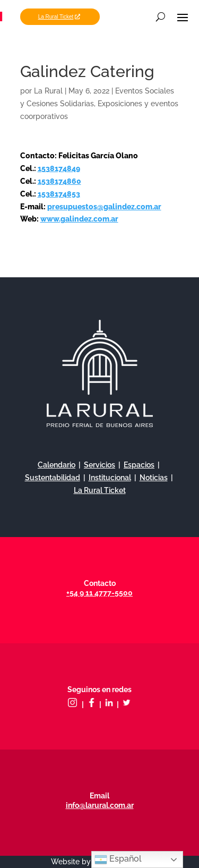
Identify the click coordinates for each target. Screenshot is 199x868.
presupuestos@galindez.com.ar (104, 207)
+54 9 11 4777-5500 (99, 593)
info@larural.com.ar (100, 805)
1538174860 (59, 181)
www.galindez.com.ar (79, 219)
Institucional (110, 478)
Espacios (139, 465)
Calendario (57, 465)
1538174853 (59, 194)
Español (118, 860)
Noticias (154, 478)
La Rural (48, 91)
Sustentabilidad (53, 478)
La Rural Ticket (56, 17)
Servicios (99, 465)
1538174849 (59, 168)
